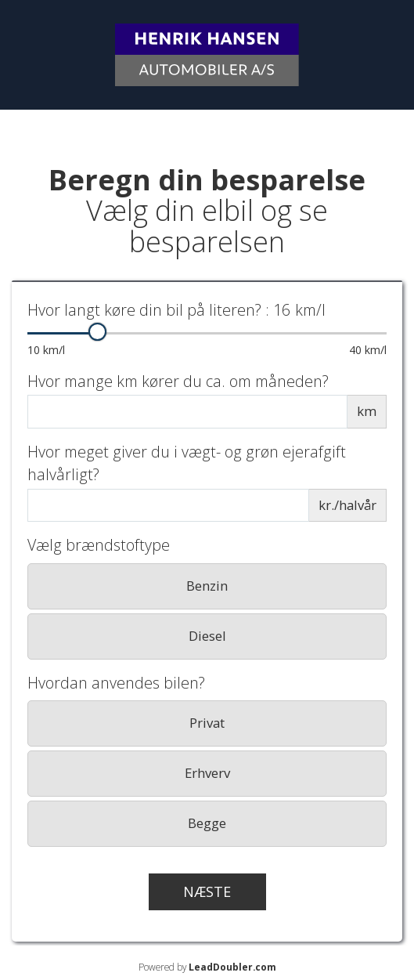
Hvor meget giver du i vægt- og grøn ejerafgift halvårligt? (187, 463)
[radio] (207, 586)
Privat (207, 723)
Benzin (207, 586)
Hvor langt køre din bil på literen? (176, 310)
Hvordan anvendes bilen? (116, 683)
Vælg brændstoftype (99, 545)
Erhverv (207, 773)
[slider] (97, 332)
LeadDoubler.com (232, 967)
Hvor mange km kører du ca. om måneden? (178, 381)
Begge (207, 823)
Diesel (207, 636)
